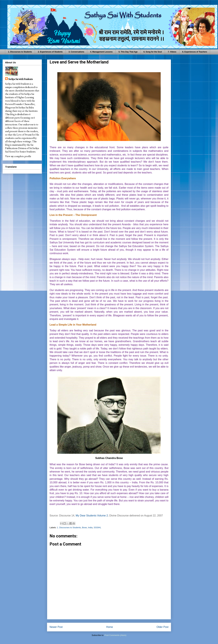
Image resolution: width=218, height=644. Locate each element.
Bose (84, 527)
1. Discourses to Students (20, 52)
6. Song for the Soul (153, 52)
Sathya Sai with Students (21, 79)
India (90, 527)
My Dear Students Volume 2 (92, 516)
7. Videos (172, 52)
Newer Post (56, 627)
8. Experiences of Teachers (195, 52)
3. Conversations (76, 52)
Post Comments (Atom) (115, 635)
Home (110, 627)
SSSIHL (97, 527)
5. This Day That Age (128, 52)
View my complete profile (18, 156)
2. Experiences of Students (50, 52)
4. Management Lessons (101, 52)
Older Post (162, 627)
